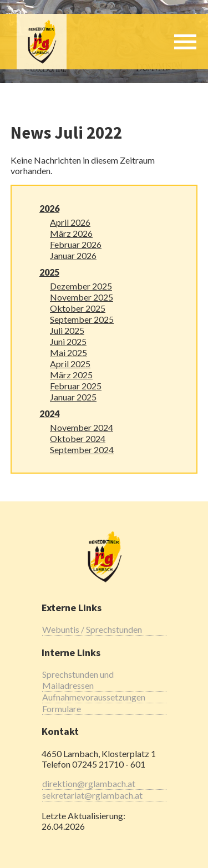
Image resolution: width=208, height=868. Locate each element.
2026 (49, 208)
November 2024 (82, 427)
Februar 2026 (76, 244)
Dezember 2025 (81, 286)
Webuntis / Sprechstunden (92, 629)
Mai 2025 (69, 352)
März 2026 (71, 233)
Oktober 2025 (78, 308)
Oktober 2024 (78, 438)
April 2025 (70, 364)
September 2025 (82, 319)
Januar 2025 (73, 397)
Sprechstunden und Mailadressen (78, 680)
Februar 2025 (76, 386)
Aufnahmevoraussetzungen (94, 697)
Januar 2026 (73, 255)
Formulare (62, 709)
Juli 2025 (67, 330)
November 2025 (82, 297)
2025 (49, 272)
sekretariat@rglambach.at (92, 795)
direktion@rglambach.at (89, 783)
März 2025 (71, 375)
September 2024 (82, 450)
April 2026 (70, 222)
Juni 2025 (68, 341)
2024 (49, 413)
